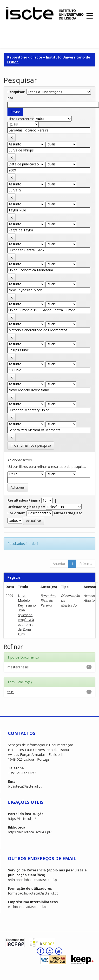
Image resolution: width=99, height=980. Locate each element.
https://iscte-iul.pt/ (22, 819)
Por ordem (16, 513)
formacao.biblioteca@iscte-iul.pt (33, 893)
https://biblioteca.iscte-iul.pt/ (30, 832)
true (11, 692)
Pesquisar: (16, 92)
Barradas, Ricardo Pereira (48, 600)
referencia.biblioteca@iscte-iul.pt (33, 880)
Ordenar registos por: (26, 507)
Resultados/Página (24, 500)
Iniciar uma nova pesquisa (31, 445)
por (10, 98)
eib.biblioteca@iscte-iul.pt (27, 907)
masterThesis (18, 667)
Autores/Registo (68, 513)
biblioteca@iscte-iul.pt (25, 786)
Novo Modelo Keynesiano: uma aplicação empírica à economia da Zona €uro (27, 615)
